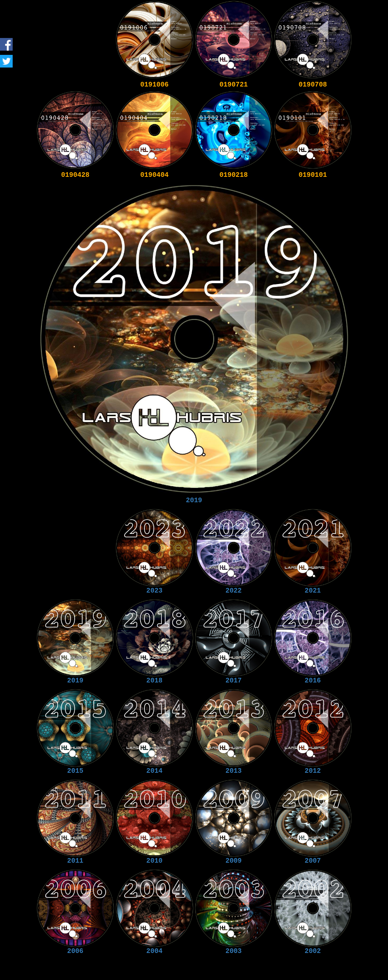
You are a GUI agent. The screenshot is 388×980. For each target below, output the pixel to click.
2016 (313, 681)
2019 (194, 501)
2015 (75, 771)
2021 (313, 591)
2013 (233, 771)
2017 (233, 681)
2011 (75, 861)
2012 (313, 771)
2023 (155, 591)
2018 (155, 681)
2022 (233, 591)
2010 (155, 861)
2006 (75, 951)
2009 (233, 861)
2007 (313, 861)
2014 (155, 771)
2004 (155, 951)
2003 (233, 951)
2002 (313, 951)
